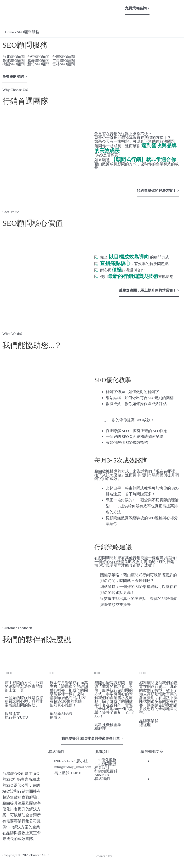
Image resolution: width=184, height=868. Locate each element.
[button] (92, 5)
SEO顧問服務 (106, 764)
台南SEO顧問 (63, 57)
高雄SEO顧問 (14, 60)
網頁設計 (102, 767)
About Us (102, 775)
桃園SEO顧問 (14, 64)
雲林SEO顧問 (63, 64)
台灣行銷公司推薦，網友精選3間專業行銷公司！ (166, 767)
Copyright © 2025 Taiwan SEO (26, 855)
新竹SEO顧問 (38, 64)
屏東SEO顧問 (63, 60)
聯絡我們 (102, 779)
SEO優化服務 (106, 760)
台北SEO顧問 (14, 57)
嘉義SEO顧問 (38, 60)
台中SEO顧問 (38, 57)
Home (9, 32)
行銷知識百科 (106, 771)
